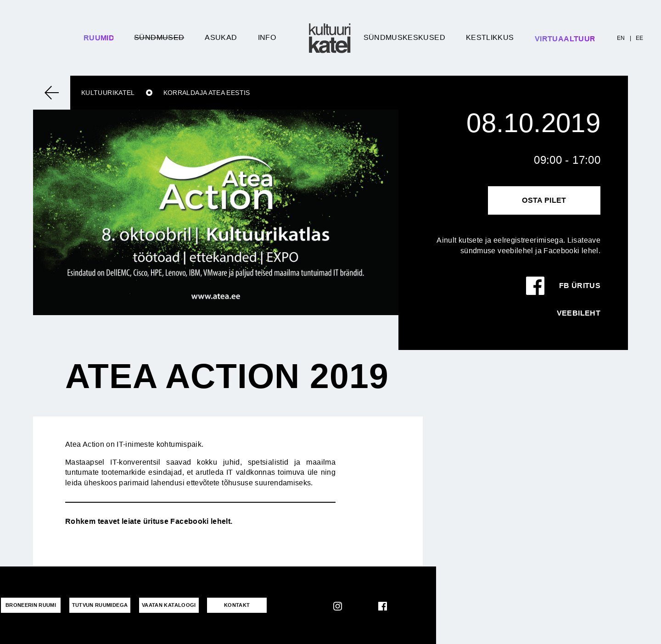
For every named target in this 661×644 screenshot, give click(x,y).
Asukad (221, 37)
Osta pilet (544, 200)
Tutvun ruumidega (100, 605)
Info (267, 37)
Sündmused (159, 37)
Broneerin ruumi (31, 605)
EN (621, 38)
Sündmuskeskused (404, 37)
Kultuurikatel (108, 93)
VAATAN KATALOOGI (169, 605)
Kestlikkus (490, 37)
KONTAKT (237, 605)
